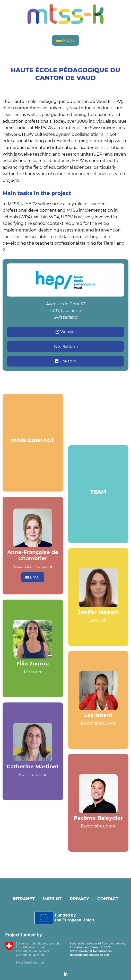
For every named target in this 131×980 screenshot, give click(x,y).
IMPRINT (52, 899)
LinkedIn (65, 361)
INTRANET (24, 899)
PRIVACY (79, 899)
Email (33, 577)
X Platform (66, 346)
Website (66, 332)
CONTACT (108, 899)
